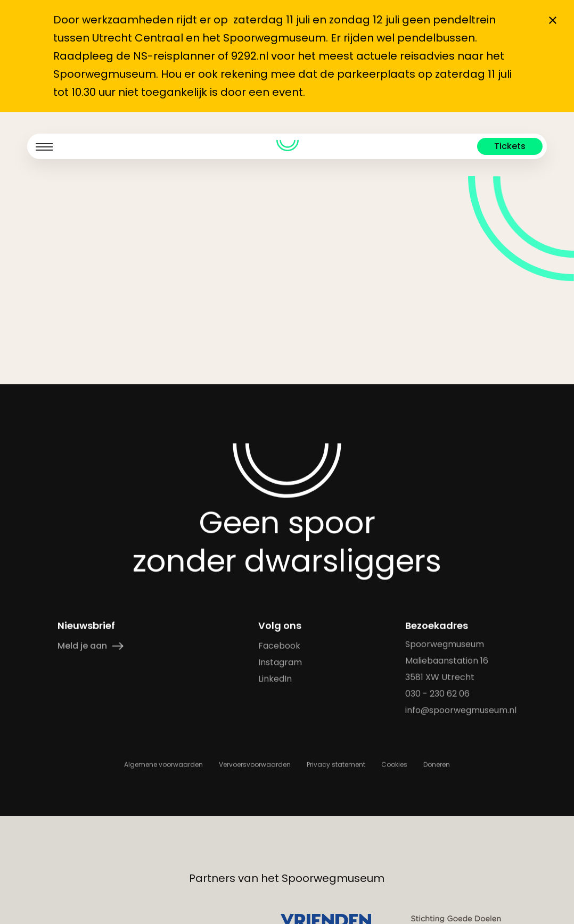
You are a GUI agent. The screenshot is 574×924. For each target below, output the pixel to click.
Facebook (279, 646)
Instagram (280, 662)
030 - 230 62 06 (437, 694)
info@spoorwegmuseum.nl (461, 710)
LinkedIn (274, 679)
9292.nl (250, 56)
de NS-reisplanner (166, 56)
